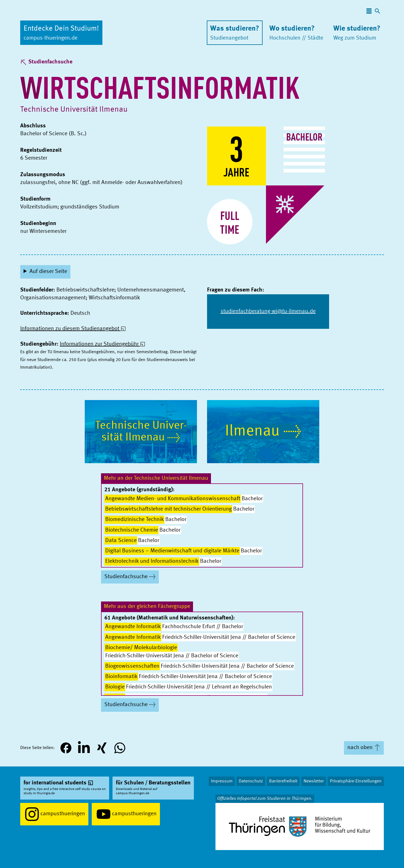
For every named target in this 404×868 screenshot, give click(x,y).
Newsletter (314, 781)
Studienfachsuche (50, 62)
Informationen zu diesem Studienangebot (70, 329)
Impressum (222, 781)
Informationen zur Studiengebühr (99, 344)
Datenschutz (251, 781)
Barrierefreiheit (283, 781)
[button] (66, 748)
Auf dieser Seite (48, 272)
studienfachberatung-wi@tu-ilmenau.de (268, 311)
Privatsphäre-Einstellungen (356, 781)
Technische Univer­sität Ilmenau (74, 110)
